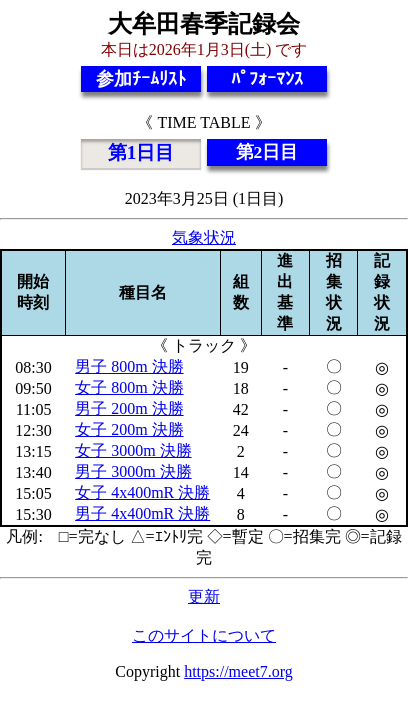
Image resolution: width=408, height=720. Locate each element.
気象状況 (204, 237)
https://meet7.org (238, 671)
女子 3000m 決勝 (133, 450)
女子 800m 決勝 (129, 387)
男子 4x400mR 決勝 (142, 513)
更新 (204, 596)
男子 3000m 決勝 (133, 471)
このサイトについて (204, 635)
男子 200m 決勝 (129, 408)
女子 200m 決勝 (129, 429)
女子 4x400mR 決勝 (142, 492)
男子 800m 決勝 (129, 366)
